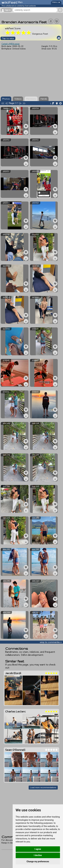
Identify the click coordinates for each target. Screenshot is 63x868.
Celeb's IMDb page (11, 44)
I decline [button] (38, 855)
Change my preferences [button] (38, 861)
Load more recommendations (43, 787)
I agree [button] (38, 849)
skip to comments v (51, 642)
